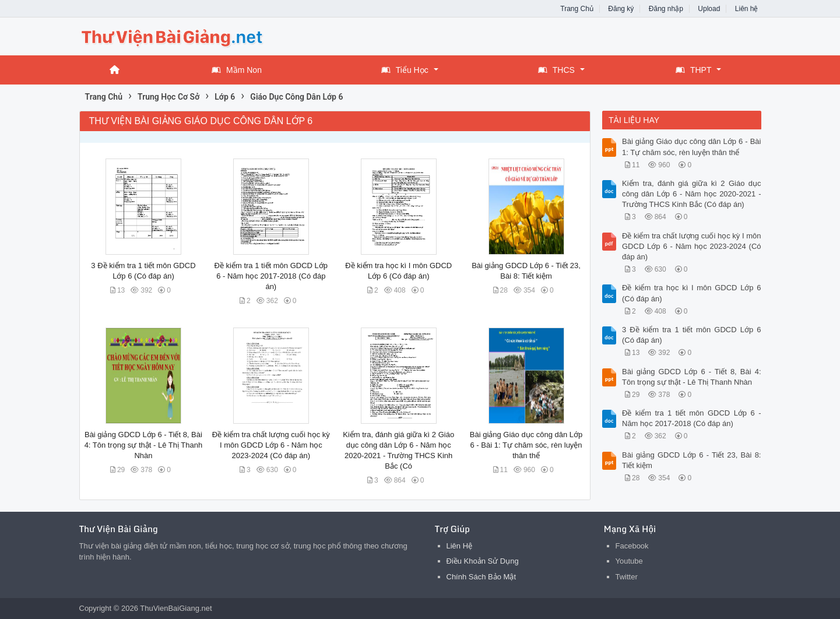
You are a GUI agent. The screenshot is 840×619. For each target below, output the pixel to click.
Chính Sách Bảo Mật (481, 577)
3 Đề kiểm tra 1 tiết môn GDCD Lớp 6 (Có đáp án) (692, 335)
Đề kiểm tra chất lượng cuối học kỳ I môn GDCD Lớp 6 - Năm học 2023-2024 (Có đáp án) (271, 445)
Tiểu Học (405, 70)
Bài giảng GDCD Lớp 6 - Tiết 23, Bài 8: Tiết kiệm (692, 460)
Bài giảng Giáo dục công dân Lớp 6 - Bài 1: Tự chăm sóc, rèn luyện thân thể (526, 445)
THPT (694, 70)
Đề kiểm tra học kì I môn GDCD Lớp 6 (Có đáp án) (692, 293)
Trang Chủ (577, 9)
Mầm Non (237, 70)
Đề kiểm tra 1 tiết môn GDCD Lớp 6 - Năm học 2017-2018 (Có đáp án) (271, 276)
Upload (709, 9)
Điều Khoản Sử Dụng (483, 561)
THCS (556, 70)
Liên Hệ (460, 546)
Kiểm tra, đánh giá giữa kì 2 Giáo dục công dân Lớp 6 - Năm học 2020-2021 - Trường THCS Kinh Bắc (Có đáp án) (692, 194)
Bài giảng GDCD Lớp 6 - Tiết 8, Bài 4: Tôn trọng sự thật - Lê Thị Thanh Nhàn (144, 445)
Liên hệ (747, 9)
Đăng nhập (666, 9)
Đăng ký (621, 9)
